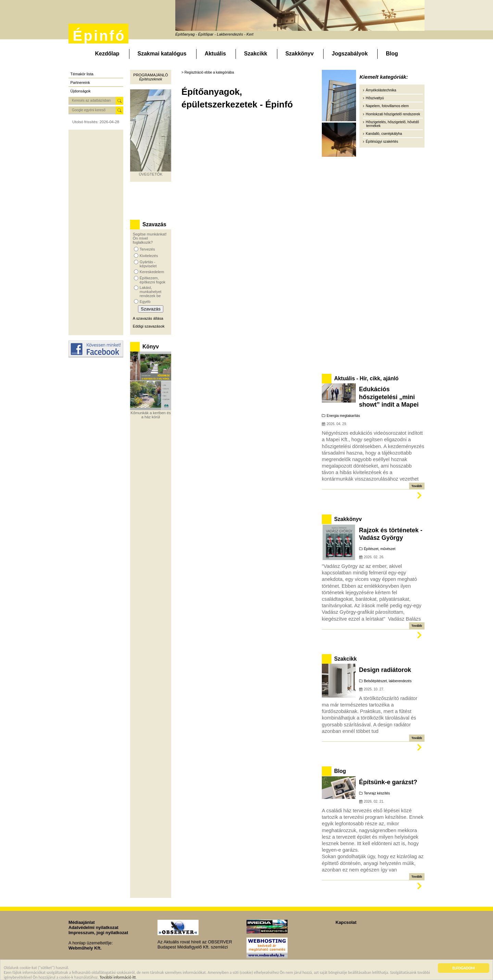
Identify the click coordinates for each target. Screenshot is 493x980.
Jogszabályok (350, 54)
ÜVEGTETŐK (151, 174)
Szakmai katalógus (162, 54)
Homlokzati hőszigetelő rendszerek (393, 114)
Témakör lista (82, 74)
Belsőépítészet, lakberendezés (388, 681)
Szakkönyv (299, 54)
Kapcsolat (346, 922)
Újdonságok (81, 91)
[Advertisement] (96, 232)
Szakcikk (256, 54)
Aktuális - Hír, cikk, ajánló (366, 378)
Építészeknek (150, 79)
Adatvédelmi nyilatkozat (93, 927)
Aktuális (215, 54)
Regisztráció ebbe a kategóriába (209, 72)
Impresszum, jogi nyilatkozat (98, 933)
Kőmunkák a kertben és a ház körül (151, 415)
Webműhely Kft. (85, 948)
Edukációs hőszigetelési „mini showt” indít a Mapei (389, 397)
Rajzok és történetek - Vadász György (391, 534)
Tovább (417, 486)
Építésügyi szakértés (382, 142)
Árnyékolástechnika (381, 90)
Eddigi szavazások (149, 326)
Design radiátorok (385, 670)
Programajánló (150, 75)
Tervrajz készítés (377, 793)
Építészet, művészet (380, 549)
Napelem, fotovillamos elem (387, 106)
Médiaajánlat (82, 922)
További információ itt (118, 978)
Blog (392, 54)
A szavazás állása (148, 318)
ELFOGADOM (464, 968)
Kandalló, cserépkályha (384, 134)
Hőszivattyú (375, 98)
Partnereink (80, 82)
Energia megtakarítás (343, 416)
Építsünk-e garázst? (388, 782)
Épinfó (99, 36)
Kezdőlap (107, 54)
